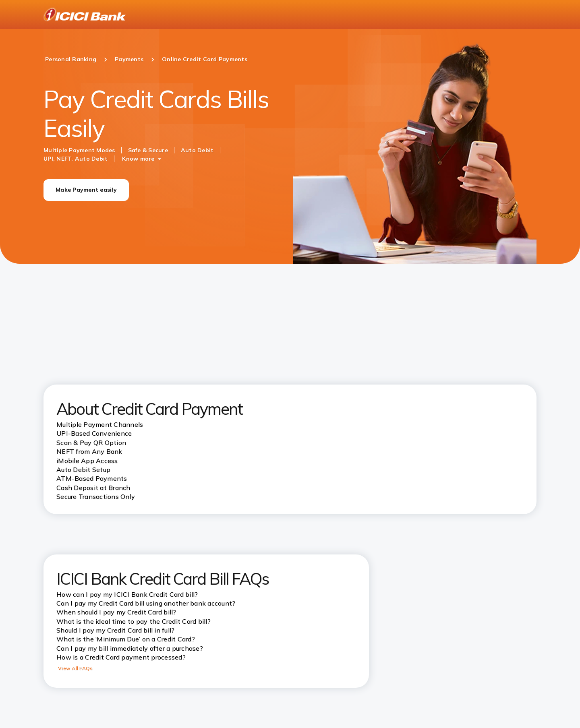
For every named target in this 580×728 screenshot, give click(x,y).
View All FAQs (75, 668)
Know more (138, 159)
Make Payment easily (86, 190)
